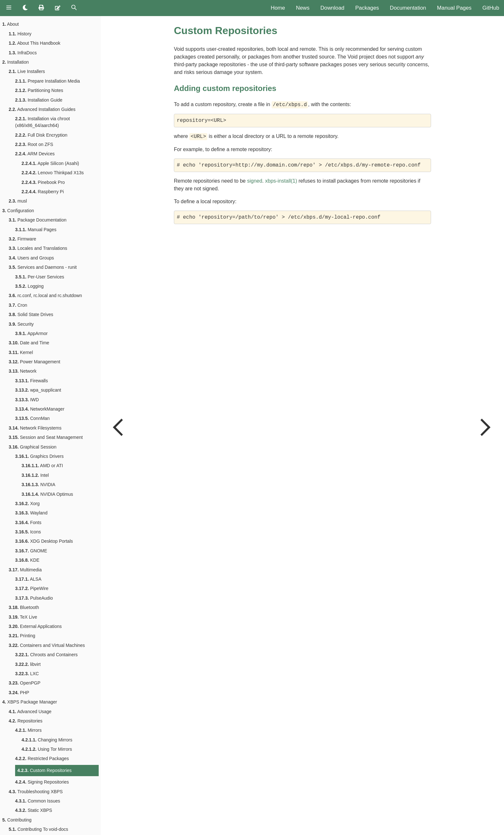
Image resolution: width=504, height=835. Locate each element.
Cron (18, 305)
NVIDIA (38, 485)
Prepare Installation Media (48, 81)
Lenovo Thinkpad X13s (53, 173)
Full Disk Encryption (41, 135)
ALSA (28, 579)
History (20, 34)
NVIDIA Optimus (47, 494)
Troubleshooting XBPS (36, 792)
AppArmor (31, 333)
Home (278, 8)
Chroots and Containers (46, 655)
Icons (28, 532)
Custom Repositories (45, 770)
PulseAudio (34, 598)
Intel (35, 475)
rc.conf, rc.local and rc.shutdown (45, 295)
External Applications (35, 626)
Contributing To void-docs (38, 829)
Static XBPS (34, 810)
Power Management (34, 362)
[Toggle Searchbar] (74, 8)
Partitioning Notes (39, 90)
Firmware (22, 239)
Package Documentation (38, 220)
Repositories (26, 721)
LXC (27, 674)
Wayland (31, 513)
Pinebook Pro (43, 182)
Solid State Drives (31, 314)
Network (22, 371)
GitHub (491, 8)
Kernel (21, 352)
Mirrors (28, 730)
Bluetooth (24, 607)
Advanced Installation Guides (42, 109)
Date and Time (29, 343)
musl (18, 201)
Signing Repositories (42, 782)
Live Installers (27, 71)
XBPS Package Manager (30, 702)
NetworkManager (40, 409)
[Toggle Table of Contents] (9, 8)
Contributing (17, 820)
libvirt (28, 664)
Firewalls (32, 381)
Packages (367, 8)
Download (333, 8)
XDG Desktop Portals (44, 541)
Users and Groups (31, 258)
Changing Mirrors (47, 740)
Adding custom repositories (225, 88)
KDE (27, 560)
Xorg (27, 504)
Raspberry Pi (43, 192)
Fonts (28, 522)
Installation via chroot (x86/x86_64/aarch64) (42, 122)
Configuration (18, 211)
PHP (19, 693)
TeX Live (23, 617)
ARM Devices (35, 154)
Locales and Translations (38, 248)
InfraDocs (23, 53)
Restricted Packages (42, 758)
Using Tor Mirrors (47, 749)
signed (255, 181)
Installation (16, 62)
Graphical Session (33, 447)
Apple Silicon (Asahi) (50, 163)
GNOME (31, 551)
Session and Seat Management (46, 437)
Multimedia (25, 570)
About (10, 24)
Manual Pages (454, 8)
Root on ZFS (34, 144)
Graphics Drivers (39, 456)
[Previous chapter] (119, 426)
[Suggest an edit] (58, 8)
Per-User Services (40, 277)
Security (21, 324)
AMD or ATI (42, 466)
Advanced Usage (30, 712)
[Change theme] (25, 8)
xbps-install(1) (281, 181)
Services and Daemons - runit (43, 267)
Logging (29, 286)
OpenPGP (25, 683)
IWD (27, 400)
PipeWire (32, 588)
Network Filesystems (35, 428)
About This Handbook (35, 43)
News (303, 8)
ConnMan (32, 418)
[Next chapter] (485, 426)
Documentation (408, 8)
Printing (22, 636)
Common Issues (38, 801)
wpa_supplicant (38, 390)
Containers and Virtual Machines (47, 645)
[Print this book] (41, 8)
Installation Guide (39, 100)
